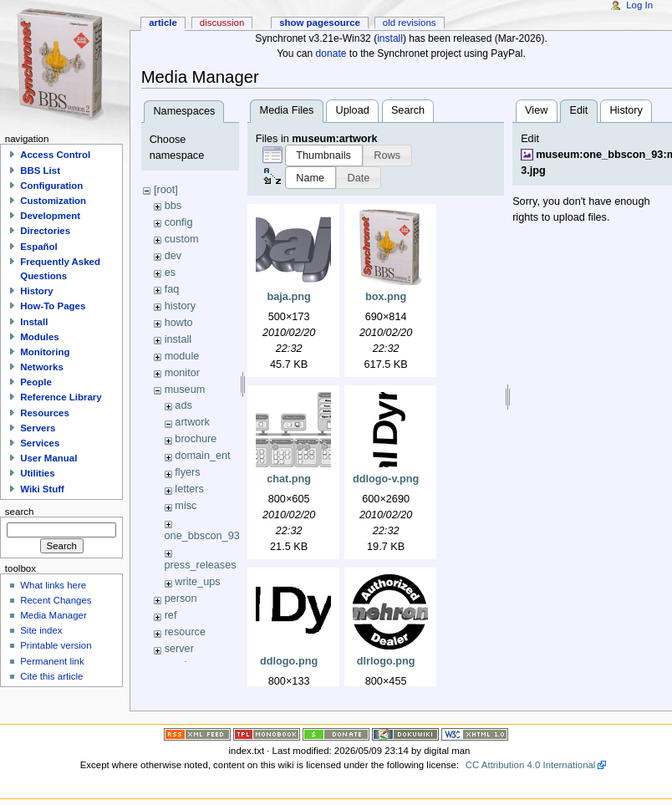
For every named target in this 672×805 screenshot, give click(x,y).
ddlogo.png (289, 661)
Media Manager (53, 615)
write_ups (197, 582)
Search (408, 110)
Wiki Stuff (42, 489)
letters (189, 489)
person (181, 599)
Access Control (55, 155)
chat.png (289, 479)
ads (183, 405)
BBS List (40, 171)
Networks (42, 367)
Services (40, 443)
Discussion (222, 23)
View (536, 110)
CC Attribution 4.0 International (531, 765)
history (180, 306)
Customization (53, 201)
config (179, 222)
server (179, 649)
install (390, 38)
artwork (192, 422)
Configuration (51, 186)
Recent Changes (56, 600)
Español (39, 247)
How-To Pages (53, 306)
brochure (196, 439)
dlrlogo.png (386, 661)
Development (50, 216)
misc (186, 506)
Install (34, 322)
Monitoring (45, 352)
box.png (386, 297)
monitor (182, 373)
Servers (38, 428)
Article (163, 23)
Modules (39, 337)
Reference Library (61, 397)
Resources (45, 413)
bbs (173, 206)
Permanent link (52, 661)
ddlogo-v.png (386, 479)
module (182, 356)
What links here (53, 585)
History (626, 110)
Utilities (37, 473)
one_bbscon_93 (202, 536)
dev (173, 256)
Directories (45, 231)
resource (185, 632)
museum (185, 390)
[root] (166, 190)
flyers (187, 472)
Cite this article (51, 676)
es (170, 273)
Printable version (56, 645)
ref (171, 615)
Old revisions (410, 23)
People (36, 382)
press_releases (201, 565)
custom (182, 239)
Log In (639, 5)
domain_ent (202, 456)
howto (179, 323)
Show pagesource (320, 23)
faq (172, 289)
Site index (41, 630)
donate (331, 53)
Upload (353, 110)
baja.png (289, 297)
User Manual (48, 458)
